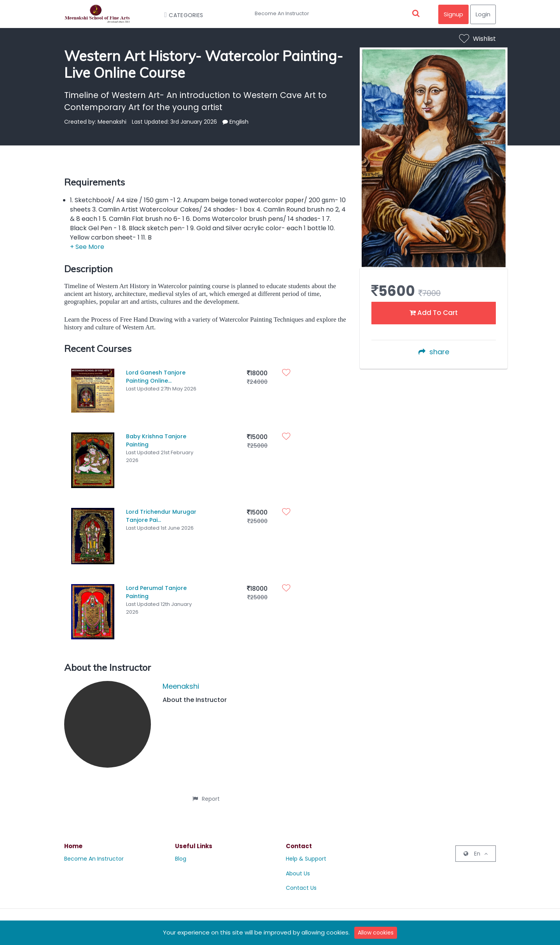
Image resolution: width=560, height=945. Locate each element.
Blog (181, 853)
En (476, 847)
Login (483, 14)
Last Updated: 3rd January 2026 (174, 122)
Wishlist (478, 39)
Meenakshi (181, 680)
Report (206, 793)
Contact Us (301, 882)
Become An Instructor (282, 13)
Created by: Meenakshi (95, 122)
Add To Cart (434, 313)
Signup (453, 14)
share (434, 352)
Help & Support (306, 853)
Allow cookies (376, 933)
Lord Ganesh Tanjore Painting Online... (156, 377)
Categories (180, 15)
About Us (298, 867)
